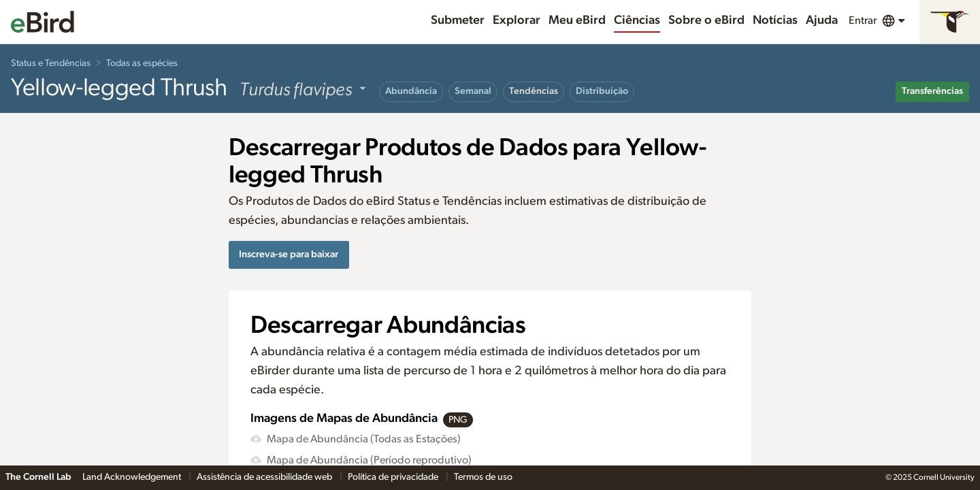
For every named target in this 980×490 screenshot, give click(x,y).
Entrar (863, 20)
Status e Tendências (51, 63)
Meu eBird (577, 20)
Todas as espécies (142, 63)
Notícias (775, 20)
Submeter (458, 20)
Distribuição (602, 91)
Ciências (637, 20)
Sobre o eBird (706, 20)
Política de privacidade (394, 477)
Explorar (517, 20)
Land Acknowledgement (133, 477)
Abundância (411, 91)
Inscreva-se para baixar (289, 254)
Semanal (473, 91)
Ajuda (822, 20)
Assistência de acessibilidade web (265, 477)
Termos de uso (483, 477)
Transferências (932, 91)
